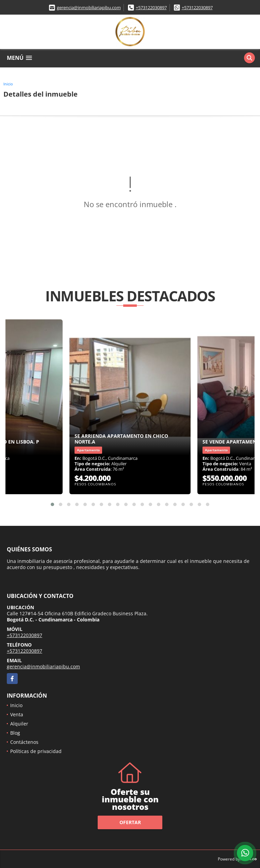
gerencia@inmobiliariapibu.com (89, 7)
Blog (15, 733)
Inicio (8, 84)
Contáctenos (24, 742)
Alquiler (19, 724)
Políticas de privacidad (36, 751)
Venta (17, 714)
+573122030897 (151, 7)
